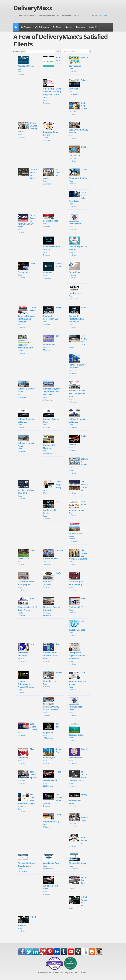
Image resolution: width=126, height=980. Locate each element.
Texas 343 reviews (27, 729)
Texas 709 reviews (26, 444)
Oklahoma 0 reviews (79, 154)
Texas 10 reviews (53, 487)
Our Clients (57, 27)
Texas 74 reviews (77, 509)
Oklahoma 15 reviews (79, 820)
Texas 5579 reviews (78, 341)
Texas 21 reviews (26, 271)
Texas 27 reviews (52, 177)
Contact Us (93, 27)
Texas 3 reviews (50, 221)
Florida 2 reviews (51, 132)
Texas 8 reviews (27, 224)
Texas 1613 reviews (51, 861)
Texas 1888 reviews (77, 392)
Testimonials (81, 27)
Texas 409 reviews (77, 419)
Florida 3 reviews (76, 732)
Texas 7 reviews (50, 510)
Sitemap (83, 973)
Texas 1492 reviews (27, 863)
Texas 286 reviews (75, 707)
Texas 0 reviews (51, 246)
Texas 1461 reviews (78, 861)
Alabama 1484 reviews (77, 533)
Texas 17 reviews (78, 64)
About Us (69, 27)
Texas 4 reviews (77, 628)
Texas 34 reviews (52, 271)
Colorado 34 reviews (53, 557)
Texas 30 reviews (77, 883)
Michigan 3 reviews (26, 652)
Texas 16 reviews (78, 903)
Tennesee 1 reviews (53, 800)
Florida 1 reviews (51, 652)
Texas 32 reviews (52, 343)
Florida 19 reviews (25, 344)
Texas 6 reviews (78, 487)
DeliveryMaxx (33, 8)
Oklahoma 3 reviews (52, 580)
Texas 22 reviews (26, 490)
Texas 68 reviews (75, 222)
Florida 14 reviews (27, 607)
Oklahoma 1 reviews (78, 108)
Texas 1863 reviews (51, 391)
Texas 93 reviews (27, 317)
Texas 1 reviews (78, 177)
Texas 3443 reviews (75, 292)
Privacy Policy (73, 973)
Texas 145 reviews (78, 779)
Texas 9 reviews (26, 66)
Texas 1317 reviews (49, 445)
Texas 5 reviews (53, 61)
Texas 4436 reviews (51, 731)
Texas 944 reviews (77, 364)
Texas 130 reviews (52, 821)
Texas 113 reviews (78, 756)
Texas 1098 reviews (26, 389)
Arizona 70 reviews (78, 800)
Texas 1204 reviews (52, 779)
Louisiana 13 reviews (75, 271)
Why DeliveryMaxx (42, 27)
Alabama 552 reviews (52, 607)
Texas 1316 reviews (78, 87)
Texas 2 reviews (53, 91)
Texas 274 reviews (78, 443)
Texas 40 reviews (76, 581)
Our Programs (26, 27)
